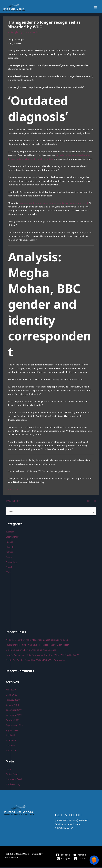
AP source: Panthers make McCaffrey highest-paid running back (37, 641)
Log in (9, 770)
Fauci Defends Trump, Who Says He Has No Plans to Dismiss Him (37, 646)
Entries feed (12, 775)
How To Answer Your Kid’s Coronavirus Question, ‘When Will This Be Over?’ (42, 656)
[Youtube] (80, 856)
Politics (9, 553)
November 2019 (14, 716)
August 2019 (12, 731)
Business (10, 533)
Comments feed (14, 780)
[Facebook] (63, 856)
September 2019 (14, 726)
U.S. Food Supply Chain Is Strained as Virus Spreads (31, 651)
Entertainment (12, 538)
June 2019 (11, 741)
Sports (9, 558)
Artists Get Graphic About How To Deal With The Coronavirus (36, 661)
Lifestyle (14, 34)
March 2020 (11, 696)
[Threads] (81, 860)
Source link (13, 491)
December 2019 (14, 711)
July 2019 (10, 736)
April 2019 (11, 752)
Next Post (92, 502)
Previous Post (12, 502)
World (8, 573)
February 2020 (13, 701)
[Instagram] (64, 860)
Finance (9, 543)
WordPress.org (13, 785)
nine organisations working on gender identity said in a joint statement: (54, 204)
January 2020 (12, 706)
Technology (11, 563)
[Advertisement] (30, 603)
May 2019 (10, 747)
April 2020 (11, 691)
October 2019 (13, 721)
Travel (9, 568)
